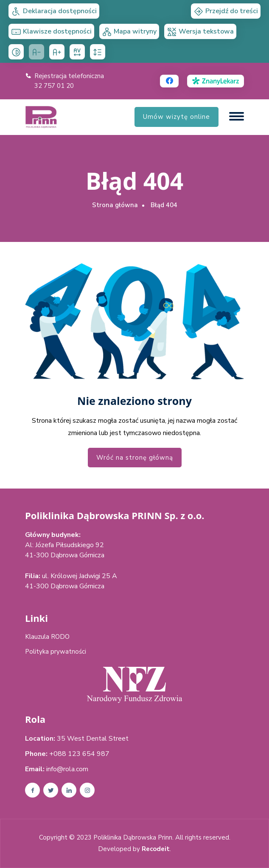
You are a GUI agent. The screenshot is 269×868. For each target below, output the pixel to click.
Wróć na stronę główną (135, 458)
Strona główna (115, 205)
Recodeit (156, 849)
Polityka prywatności (56, 652)
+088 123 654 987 (79, 754)
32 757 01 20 (54, 86)
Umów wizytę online (177, 117)
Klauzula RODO (47, 637)
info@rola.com (67, 769)
